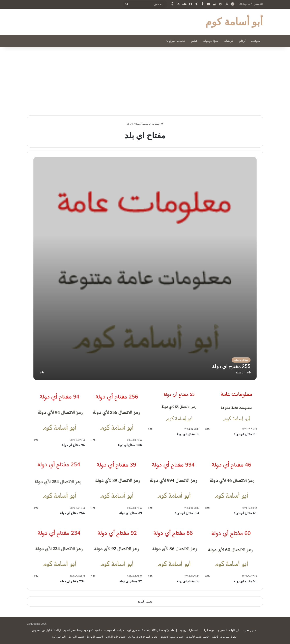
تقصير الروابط (76, 637)
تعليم (194, 41)
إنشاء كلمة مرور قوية (138, 630)
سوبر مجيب (249, 630)
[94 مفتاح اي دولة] (59, 411)
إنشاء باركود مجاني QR (165, 630)
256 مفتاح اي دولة (130, 445)
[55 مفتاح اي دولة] (179, 406)
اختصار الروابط (95, 637)
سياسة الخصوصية (114, 630)
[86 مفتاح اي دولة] (174, 548)
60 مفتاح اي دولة (245, 581)
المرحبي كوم (59, 637)
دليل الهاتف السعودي (229, 630)
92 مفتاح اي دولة (131, 581)
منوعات (256, 41)
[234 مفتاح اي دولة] (59, 548)
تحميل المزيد (145, 602)
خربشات (229, 41)
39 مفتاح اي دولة (131, 513)
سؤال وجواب (210, 41)
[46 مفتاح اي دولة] (231, 480)
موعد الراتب (208, 630)
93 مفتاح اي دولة (245, 434)
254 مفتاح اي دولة (72, 513)
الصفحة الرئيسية (153, 124)
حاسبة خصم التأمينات (198, 637)
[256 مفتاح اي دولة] (116, 411)
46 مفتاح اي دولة (245, 513)
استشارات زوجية (189, 630)
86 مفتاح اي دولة (188, 581)
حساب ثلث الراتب (115, 637)
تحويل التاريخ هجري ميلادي (143, 637)
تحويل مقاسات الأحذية (224, 637)
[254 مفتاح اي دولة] (59, 480)
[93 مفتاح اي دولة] (236, 406)
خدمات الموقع (177, 41)
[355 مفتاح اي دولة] (145, 268)
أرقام (242, 41)
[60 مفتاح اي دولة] (231, 548)
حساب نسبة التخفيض (172, 637)
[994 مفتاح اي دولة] (174, 480)
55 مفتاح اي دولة (188, 434)
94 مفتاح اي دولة (73, 445)
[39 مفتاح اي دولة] (116, 480)
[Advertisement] (145, 81)
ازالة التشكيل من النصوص (46, 630)
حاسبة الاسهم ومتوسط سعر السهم (83, 630)
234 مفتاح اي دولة (72, 581)
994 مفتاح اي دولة (187, 513)
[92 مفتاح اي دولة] (116, 548)
